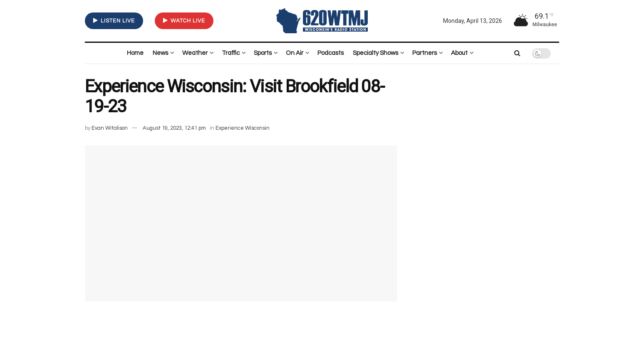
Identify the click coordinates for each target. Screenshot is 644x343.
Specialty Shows (375, 53)
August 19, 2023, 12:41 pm (174, 128)
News (160, 53)
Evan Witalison (110, 128)
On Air (295, 53)
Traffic (231, 53)
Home (135, 53)
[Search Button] (517, 53)
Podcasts (331, 53)
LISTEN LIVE (114, 21)
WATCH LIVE (184, 21)
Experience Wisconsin (243, 128)
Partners (425, 53)
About (459, 53)
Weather (195, 53)
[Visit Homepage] (322, 21)
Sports (263, 53)
